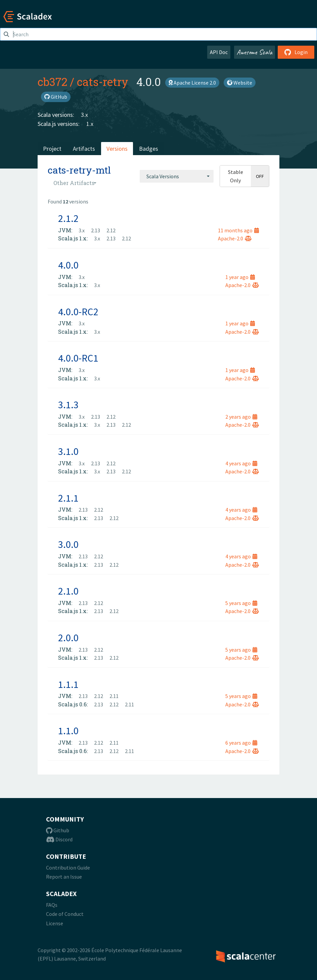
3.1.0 (68, 451)
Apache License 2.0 (192, 83)
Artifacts (84, 149)
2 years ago (241, 417)
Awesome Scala (255, 52)
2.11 (114, 696)
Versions (117, 149)
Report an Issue (64, 877)
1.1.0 (68, 731)
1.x (90, 124)
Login (296, 52)
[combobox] (177, 176)
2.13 (96, 230)
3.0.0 (68, 544)
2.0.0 (68, 638)
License (55, 923)
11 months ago (238, 230)
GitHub (56, 97)
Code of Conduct (65, 914)
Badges (149, 149)
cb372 (52, 82)
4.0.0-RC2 (78, 312)
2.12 (111, 230)
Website (240, 83)
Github (58, 830)
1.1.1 (68, 684)
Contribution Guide (68, 868)
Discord (59, 839)
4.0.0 (68, 265)
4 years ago (241, 463)
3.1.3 (68, 405)
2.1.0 (68, 591)
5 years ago (241, 603)
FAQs (52, 905)
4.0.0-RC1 (78, 358)
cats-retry (103, 82)
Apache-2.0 (235, 238)
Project (52, 149)
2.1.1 (68, 498)
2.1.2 (68, 218)
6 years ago (241, 743)
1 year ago (240, 277)
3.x (84, 115)
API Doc (219, 52)
